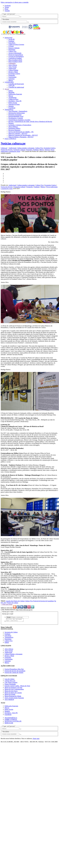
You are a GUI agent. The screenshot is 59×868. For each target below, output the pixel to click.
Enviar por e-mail (8, 614)
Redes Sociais (13, 103)
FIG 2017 (4, 603)
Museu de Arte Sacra (11, 692)
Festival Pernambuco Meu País (14, 670)
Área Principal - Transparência (18, 111)
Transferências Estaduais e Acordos (19, 120)
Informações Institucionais (17, 113)
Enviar (9, 617)
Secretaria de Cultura (11, 633)
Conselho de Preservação (16, 84)
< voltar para (7, 604)
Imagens (11, 106)
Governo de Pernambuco (16, 56)
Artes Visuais (13, 67)
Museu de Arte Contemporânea (14, 690)
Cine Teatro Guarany (11, 683)
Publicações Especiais (15, 94)
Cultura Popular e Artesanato (13, 655)
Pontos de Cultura (13, 603)
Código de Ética (13, 99)
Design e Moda (13, 72)
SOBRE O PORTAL (11, 720)
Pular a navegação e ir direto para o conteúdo (15, 2)
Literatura (11, 79)
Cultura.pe (4, 148)
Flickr (6, 9)
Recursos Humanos (14, 130)
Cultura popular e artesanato (26, 148)
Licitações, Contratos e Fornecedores (20, 125)
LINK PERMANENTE (8, 610)
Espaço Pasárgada (10, 685)
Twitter (7, 7)
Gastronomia (12, 77)
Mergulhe (11, 92)
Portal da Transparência (16, 55)
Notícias (47, 150)
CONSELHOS (9, 82)
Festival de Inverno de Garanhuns (44, 601)
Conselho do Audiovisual (16, 87)
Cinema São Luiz (10, 681)
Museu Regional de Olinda (13, 697)
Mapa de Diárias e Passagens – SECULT (21, 137)
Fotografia (12, 75)
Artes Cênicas (13, 65)
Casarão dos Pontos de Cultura (15, 601)
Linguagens (12, 63)
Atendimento (12, 98)
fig (55, 601)
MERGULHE (9, 723)
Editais (11, 91)
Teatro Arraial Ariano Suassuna (14, 698)
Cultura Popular (13, 70)
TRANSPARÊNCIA (11, 718)
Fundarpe (11, 41)
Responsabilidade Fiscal (16, 116)
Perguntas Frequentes (15, 115)
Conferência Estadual (15, 58)
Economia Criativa (14, 74)
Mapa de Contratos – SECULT (18, 133)
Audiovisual (12, 68)
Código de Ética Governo (16, 44)
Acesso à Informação (15, 53)
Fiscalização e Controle (16, 118)
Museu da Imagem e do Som (13, 688)
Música (11, 80)
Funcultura (12, 43)
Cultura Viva (12, 51)
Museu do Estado (10, 695)
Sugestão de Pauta (14, 104)
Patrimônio (12, 50)
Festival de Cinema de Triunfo (14, 673)
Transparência (9, 110)
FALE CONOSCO (10, 139)
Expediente (12, 108)
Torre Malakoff (9, 700)
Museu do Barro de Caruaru (13, 693)
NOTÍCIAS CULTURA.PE (13, 722)
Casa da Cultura (9, 680)
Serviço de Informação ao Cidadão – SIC (21, 132)
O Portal (11, 46)
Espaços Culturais (14, 48)
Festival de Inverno (7, 150)
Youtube (7, 11)
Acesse (7, 89)
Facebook (8, 6)
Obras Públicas (13, 127)
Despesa (11, 123)
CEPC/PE (11, 86)
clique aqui (36, 739)
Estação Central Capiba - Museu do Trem (17, 686)
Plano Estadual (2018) (15, 60)
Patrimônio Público (14, 128)
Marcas (11, 96)
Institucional (8, 38)
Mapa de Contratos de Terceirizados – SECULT (23, 135)
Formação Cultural (19, 150)
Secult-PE (12, 39)
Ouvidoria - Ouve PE (15, 101)
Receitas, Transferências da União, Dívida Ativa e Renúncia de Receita (30, 122)
